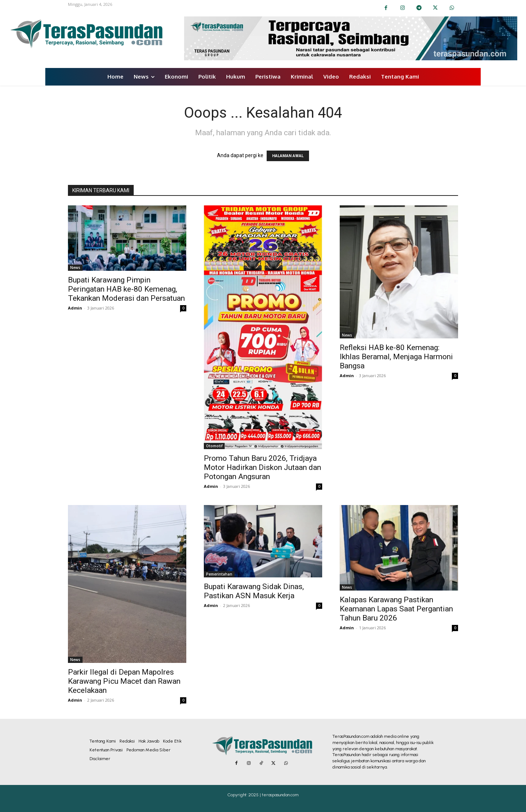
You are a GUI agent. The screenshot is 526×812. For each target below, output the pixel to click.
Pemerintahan (219, 574)
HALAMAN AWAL (288, 156)
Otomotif (214, 446)
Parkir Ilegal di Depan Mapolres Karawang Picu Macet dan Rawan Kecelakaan (124, 681)
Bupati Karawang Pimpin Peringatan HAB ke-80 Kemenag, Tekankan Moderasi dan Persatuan (126, 289)
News (75, 267)
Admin (75, 308)
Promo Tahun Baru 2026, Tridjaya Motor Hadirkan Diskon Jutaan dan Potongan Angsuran (262, 467)
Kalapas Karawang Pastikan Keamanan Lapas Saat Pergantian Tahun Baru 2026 (396, 609)
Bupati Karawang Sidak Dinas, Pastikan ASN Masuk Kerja (254, 591)
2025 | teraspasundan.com (273, 795)
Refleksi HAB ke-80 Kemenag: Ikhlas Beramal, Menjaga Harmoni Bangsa (396, 357)
